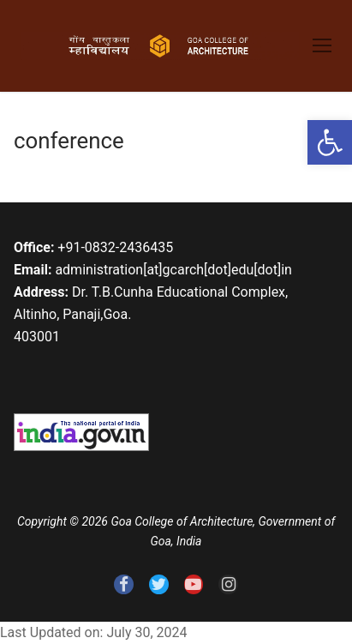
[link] (330, 142)
